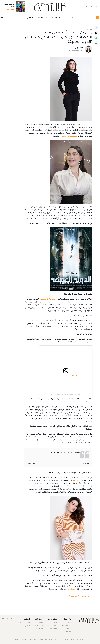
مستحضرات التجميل (69, 136)
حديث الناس (42, 18)
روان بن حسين (86, 125)
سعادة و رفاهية (66, 629)
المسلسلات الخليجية (48, 299)
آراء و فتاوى (39, 629)
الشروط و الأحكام (36, 640)
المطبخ (30, 18)
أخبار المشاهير (85, 596)
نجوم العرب (74, 596)
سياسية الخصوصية (21, 640)
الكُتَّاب (47, 640)
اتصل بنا (54, 640)
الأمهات (73, 589)
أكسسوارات (53, 629)
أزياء (56, 623)
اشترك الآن (11, 9)
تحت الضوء (39, 626)
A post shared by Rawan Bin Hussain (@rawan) (66, 394)
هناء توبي (79, 48)
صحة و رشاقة (67, 626)
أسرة (70, 623)
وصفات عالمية (25, 623)
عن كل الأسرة (81, 640)
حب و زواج (68, 632)
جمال (55, 626)
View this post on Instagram (81, 376)
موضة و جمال (56, 18)
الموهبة (75, 481)
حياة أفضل (69, 18)
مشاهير (40, 623)
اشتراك (62, 640)
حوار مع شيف (25, 626)
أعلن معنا (71, 640)
